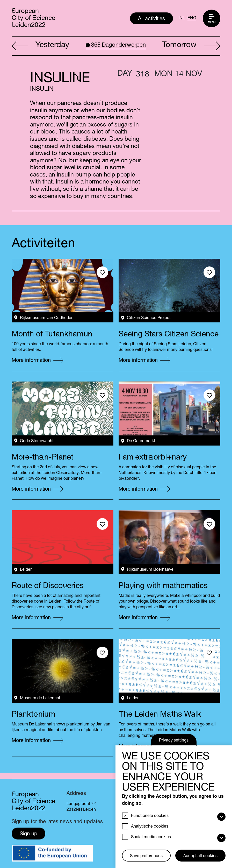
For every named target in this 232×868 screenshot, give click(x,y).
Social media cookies (151, 837)
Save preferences (146, 856)
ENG (192, 18)
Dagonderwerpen (116, 45)
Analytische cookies (150, 827)
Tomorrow (191, 46)
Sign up (28, 834)
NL (182, 18)
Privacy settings (174, 741)
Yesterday (40, 46)
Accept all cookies (200, 856)
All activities (151, 19)
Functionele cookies (150, 816)
